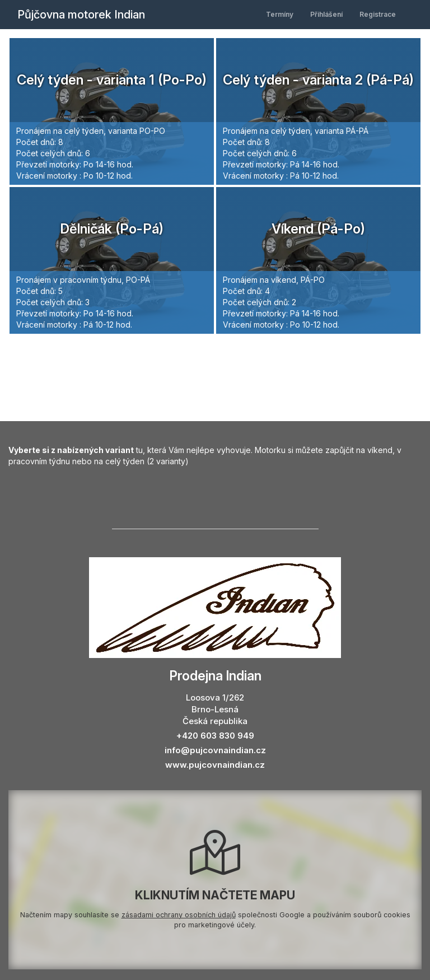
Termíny (280, 14)
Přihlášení (326, 14)
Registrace (378, 14)
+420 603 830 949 (215, 736)
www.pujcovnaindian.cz (215, 765)
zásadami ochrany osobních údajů (179, 915)
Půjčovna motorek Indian (81, 15)
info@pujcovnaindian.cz (215, 750)
